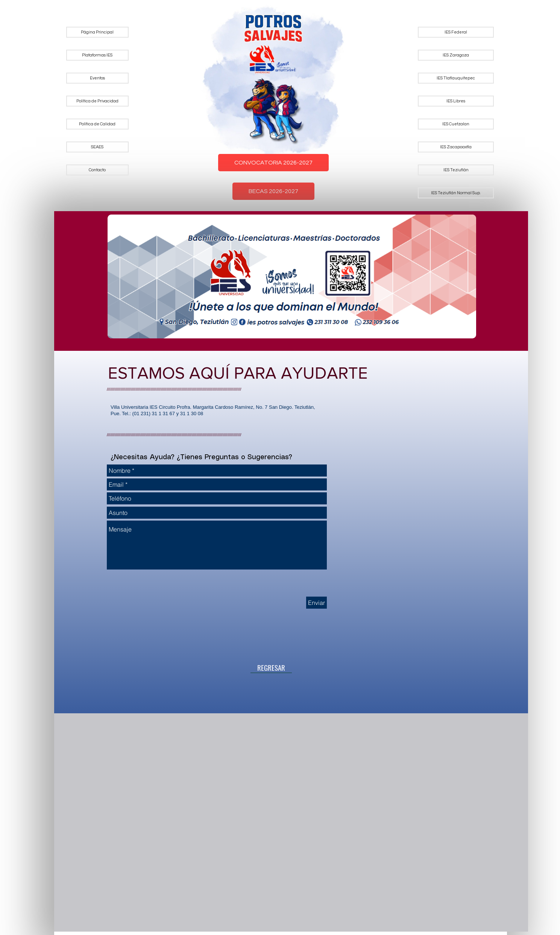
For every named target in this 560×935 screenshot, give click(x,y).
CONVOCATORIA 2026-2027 (273, 163)
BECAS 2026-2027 (273, 191)
